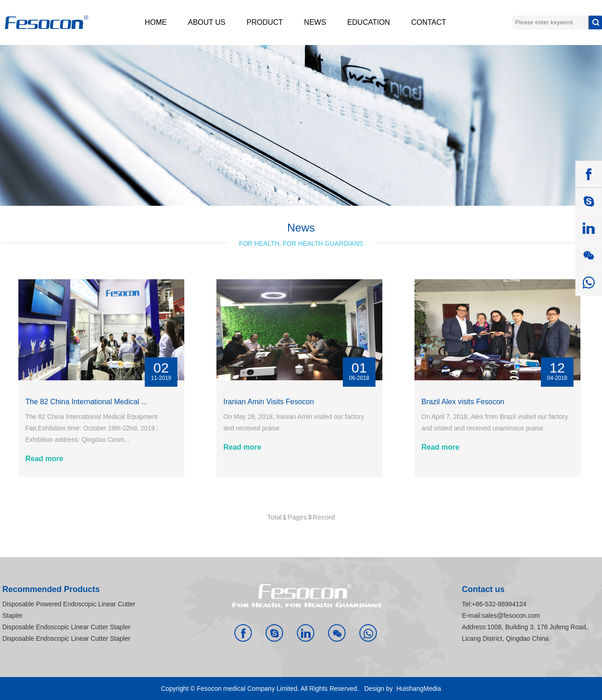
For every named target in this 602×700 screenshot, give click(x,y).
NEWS (315, 22)
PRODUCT (265, 22)
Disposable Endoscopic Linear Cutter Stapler (66, 627)
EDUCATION (369, 22)
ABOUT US (207, 22)
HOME (156, 22)
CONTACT (429, 22)
